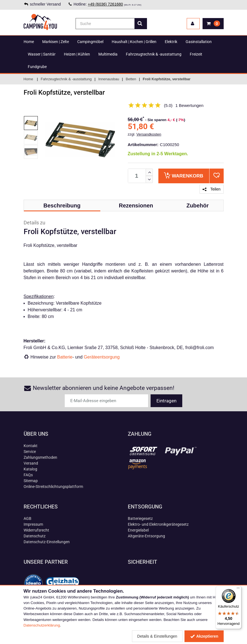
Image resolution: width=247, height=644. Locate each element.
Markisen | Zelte (56, 42)
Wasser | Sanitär (42, 54)
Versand (31, 463)
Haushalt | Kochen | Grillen (134, 42)
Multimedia (108, 54)
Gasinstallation (199, 42)
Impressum (33, 524)
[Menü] (238, 589)
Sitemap (31, 481)
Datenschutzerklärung (42, 625)
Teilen (211, 189)
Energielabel (138, 530)
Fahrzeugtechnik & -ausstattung (154, 54)
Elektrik (171, 42)
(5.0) (168, 105)
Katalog (30, 469)
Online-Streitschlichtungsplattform (53, 487)
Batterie (65, 357)
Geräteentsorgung (102, 357)
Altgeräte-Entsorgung (146, 536)
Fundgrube (37, 67)
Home (29, 42)
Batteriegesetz (140, 518)
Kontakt (31, 446)
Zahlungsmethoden (40, 457)
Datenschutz (35, 536)
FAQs (28, 475)
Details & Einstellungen (157, 636)
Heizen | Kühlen (77, 54)
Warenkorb (184, 175)
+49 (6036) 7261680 (105, 4)
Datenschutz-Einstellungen (47, 542)
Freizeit (196, 54)
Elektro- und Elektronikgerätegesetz (158, 524)
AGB (28, 518)
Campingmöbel (90, 42)
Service (30, 452)
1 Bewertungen (189, 105)
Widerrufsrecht (36, 530)
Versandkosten (149, 134)
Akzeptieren (204, 636)
